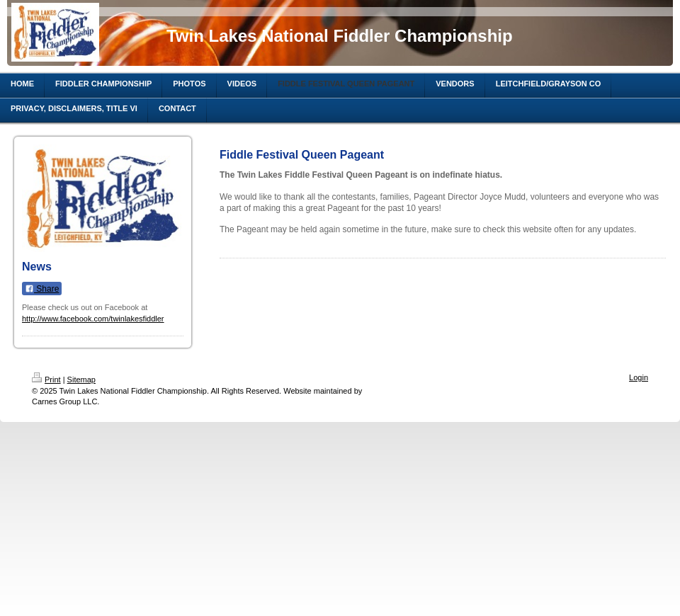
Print (46, 380)
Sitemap (81, 380)
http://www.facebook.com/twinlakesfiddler (93, 319)
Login (639, 377)
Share (42, 289)
